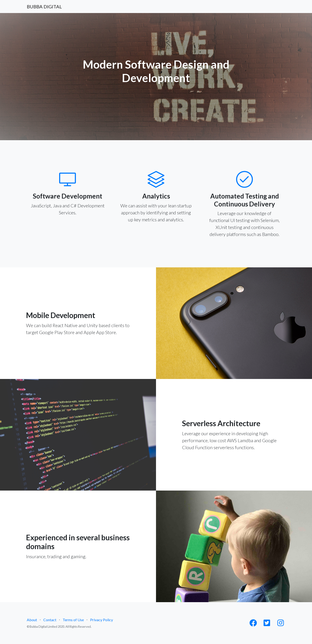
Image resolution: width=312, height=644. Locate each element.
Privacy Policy (102, 620)
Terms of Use (73, 620)
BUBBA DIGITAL (44, 7)
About (32, 620)
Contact (50, 620)
